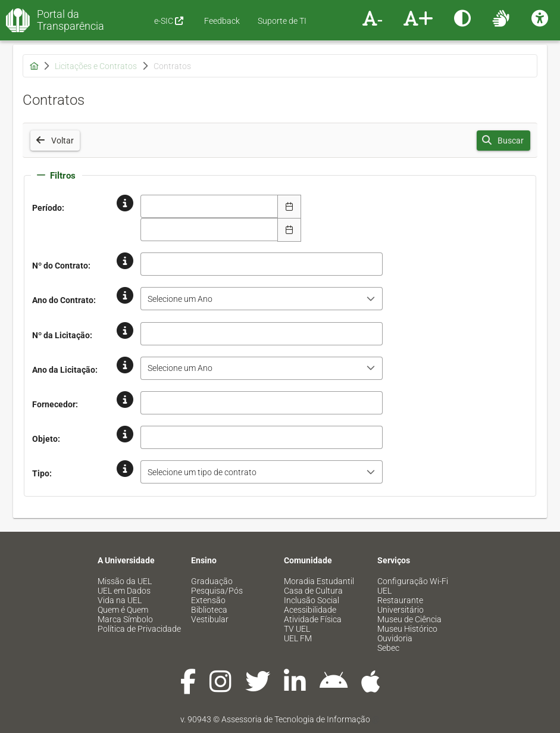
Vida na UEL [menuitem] (120, 600)
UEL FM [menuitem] (298, 638)
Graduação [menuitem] (212, 581)
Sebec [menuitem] (388, 648)
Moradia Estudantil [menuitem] (319, 581)
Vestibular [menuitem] (210, 619)
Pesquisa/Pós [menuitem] (217, 591)
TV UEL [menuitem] (297, 629)
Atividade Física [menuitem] (313, 619)
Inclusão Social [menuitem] (312, 600)
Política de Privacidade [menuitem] (139, 629)
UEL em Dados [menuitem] (124, 591)
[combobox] (209, 206)
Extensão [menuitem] (208, 600)
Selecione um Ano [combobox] (180, 299)
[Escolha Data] (289, 207)
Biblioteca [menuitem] (209, 610)
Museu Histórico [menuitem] (407, 629)
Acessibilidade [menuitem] (310, 610)
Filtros (56, 176)
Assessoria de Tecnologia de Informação (296, 719)
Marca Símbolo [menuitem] (125, 619)
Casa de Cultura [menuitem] (313, 591)
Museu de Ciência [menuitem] (409, 619)
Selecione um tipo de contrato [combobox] (202, 472)
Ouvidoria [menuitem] (395, 638)
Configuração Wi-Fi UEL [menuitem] (413, 586)
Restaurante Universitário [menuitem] (401, 605)
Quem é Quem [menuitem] (123, 610)
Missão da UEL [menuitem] (125, 581)
